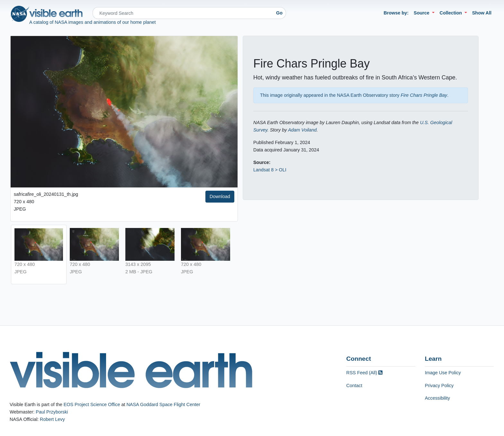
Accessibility (437, 398)
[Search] (183, 13)
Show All (482, 13)
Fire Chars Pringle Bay (424, 95)
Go (279, 13)
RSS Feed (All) (364, 373)
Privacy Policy (439, 386)
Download (220, 196)
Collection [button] (452, 13)
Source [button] (422, 13)
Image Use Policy (443, 373)
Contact (354, 386)
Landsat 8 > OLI (270, 170)
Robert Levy (52, 419)
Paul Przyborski (52, 412)
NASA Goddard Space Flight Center (163, 404)
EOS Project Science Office (92, 404)
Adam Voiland (302, 130)
